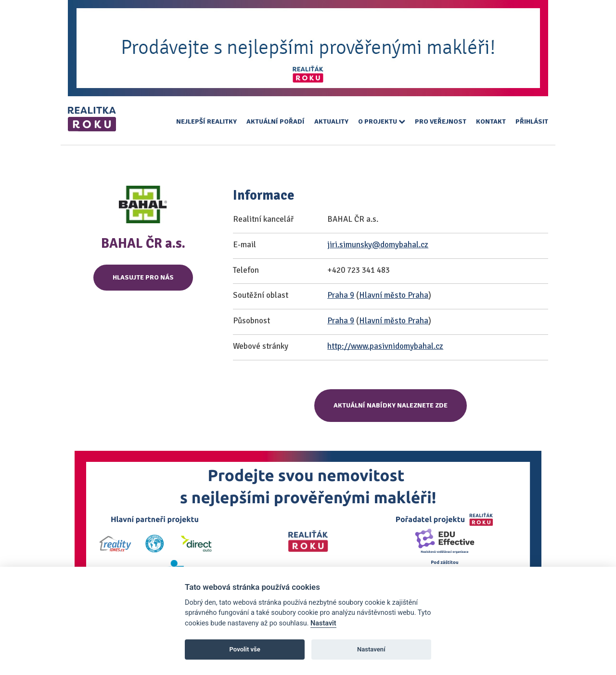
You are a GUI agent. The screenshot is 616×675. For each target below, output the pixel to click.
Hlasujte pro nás (143, 277)
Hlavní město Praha (394, 295)
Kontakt (491, 121)
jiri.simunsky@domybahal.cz (378, 245)
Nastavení (371, 649)
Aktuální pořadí (276, 121)
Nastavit (323, 623)
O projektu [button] (382, 121)
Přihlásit (532, 121)
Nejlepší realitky (206, 121)
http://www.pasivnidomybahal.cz (385, 346)
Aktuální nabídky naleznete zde (391, 405)
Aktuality (331, 121)
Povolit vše (245, 649)
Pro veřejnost (441, 121)
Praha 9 (341, 295)
